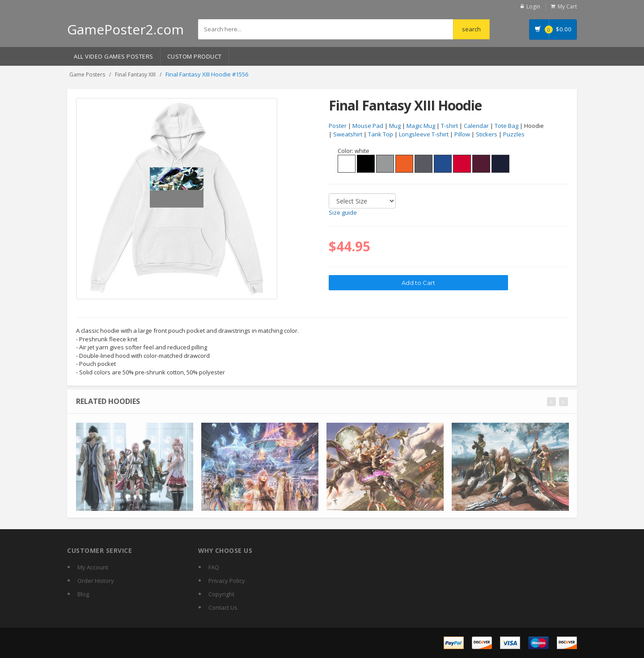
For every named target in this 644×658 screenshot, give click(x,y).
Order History (96, 581)
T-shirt (449, 126)
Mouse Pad (368, 126)
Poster (338, 126)
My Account (93, 567)
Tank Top (381, 134)
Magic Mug (421, 126)
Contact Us (223, 607)
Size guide (343, 213)
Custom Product (195, 56)
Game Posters (87, 74)
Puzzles (514, 134)
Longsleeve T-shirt (424, 134)
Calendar (476, 126)
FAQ (214, 567)
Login (533, 6)
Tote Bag (506, 126)
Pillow (462, 134)
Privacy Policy (227, 581)
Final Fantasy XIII (135, 74)
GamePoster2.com (125, 29)
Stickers (487, 134)
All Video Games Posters (114, 56)
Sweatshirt (348, 134)
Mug (395, 126)
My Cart (567, 6)
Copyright (221, 594)
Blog (83, 594)
